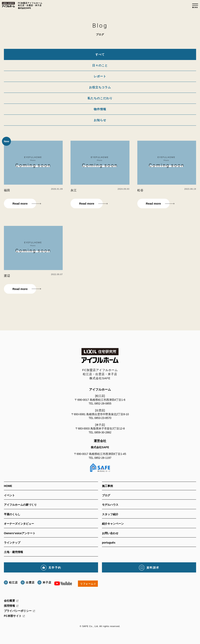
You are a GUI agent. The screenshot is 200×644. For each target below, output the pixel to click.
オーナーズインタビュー (19, 524)
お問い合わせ (110, 533)
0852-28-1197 (103, 458)
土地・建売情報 (13, 552)
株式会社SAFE (100, 447)
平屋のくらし (12, 514)
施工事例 (107, 486)
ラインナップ (12, 543)
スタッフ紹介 (110, 514)
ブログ (106, 495)
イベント (9, 495)
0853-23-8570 (103, 418)
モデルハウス (110, 505)
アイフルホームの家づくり (20, 505)
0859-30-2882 (103, 432)
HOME (8, 486)
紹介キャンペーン (113, 524)
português (109, 543)
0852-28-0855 (103, 403)
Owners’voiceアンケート (20, 533)
